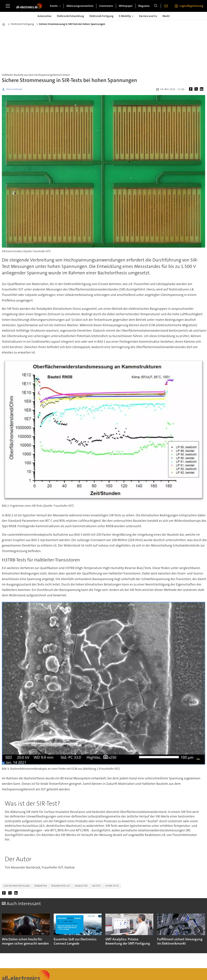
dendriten (41, 886)
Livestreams (106, 6)
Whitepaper (126, 6)
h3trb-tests (112, 886)
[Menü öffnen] (8, 6)
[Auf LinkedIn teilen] (202, 89)
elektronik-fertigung (17, 886)
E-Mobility (125, 16)
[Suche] (156, 6)
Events (54, 6)
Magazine (144, 6)
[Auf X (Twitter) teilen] (197, 89)
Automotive (44, 16)
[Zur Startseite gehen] (29, 6)
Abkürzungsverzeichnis (80, 6)
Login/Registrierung (192, 6)
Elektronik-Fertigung (101, 16)
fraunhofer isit (61, 886)
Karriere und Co (148, 16)
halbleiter (81, 886)
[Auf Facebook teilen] (191, 89)
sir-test (96, 886)
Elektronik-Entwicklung (70, 16)
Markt (166, 16)
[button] (199, 931)
